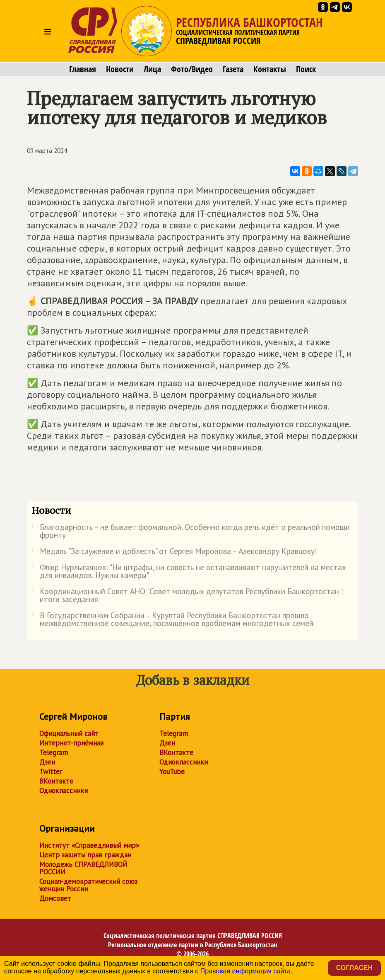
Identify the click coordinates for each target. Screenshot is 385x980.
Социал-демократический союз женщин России (88, 885)
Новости (120, 69)
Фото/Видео (192, 69)
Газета (233, 69)
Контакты (270, 69)
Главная (83, 69)
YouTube (172, 772)
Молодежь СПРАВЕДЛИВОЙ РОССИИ (83, 868)
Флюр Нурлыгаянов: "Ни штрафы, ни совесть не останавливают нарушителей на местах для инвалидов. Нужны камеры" (189, 572)
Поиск (306, 69)
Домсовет (55, 898)
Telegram (54, 753)
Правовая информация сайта (246, 971)
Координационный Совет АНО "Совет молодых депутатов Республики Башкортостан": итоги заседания (188, 596)
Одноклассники (64, 791)
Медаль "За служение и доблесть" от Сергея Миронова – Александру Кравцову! (174, 553)
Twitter (51, 772)
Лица (152, 69)
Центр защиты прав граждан (85, 855)
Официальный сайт (69, 733)
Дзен (47, 762)
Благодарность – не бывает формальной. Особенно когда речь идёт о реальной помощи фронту (191, 532)
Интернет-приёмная (71, 743)
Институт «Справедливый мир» (89, 845)
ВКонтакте (56, 781)
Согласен (354, 968)
